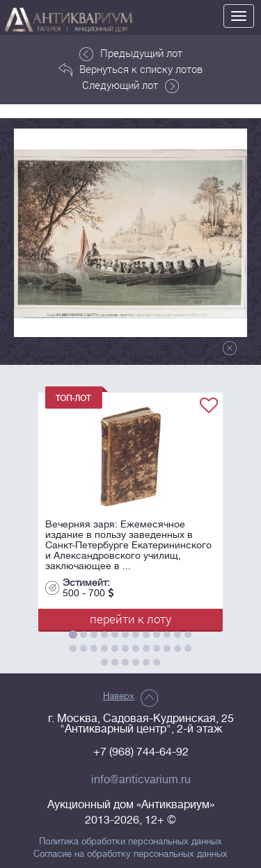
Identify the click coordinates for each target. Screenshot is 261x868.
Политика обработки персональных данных (130, 842)
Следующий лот (130, 85)
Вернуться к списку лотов (130, 69)
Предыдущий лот (131, 54)
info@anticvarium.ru (141, 780)
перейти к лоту (130, 619)
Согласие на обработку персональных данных (130, 854)
